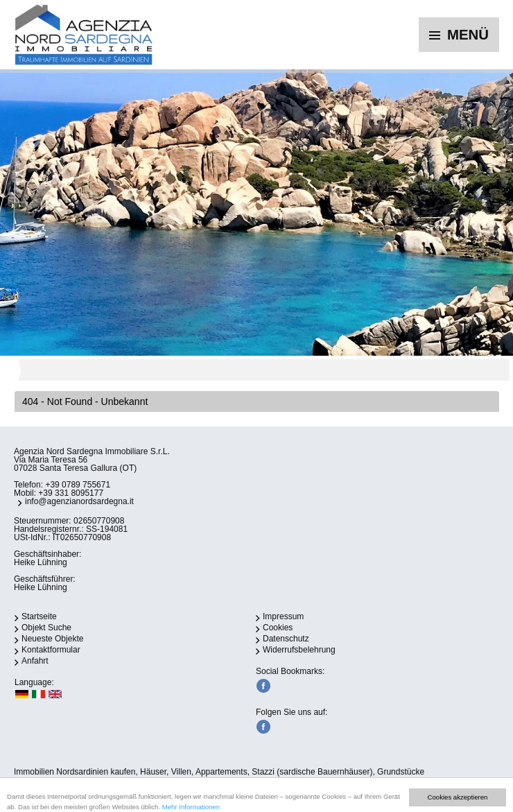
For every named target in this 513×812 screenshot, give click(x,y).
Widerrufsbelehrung (299, 650)
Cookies (278, 628)
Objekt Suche (46, 628)
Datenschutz (286, 639)
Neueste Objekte (52, 639)
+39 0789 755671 (78, 485)
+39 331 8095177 (71, 493)
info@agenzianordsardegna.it (79, 501)
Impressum (283, 616)
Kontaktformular (51, 650)
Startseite (39, 616)
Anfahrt (35, 661)
